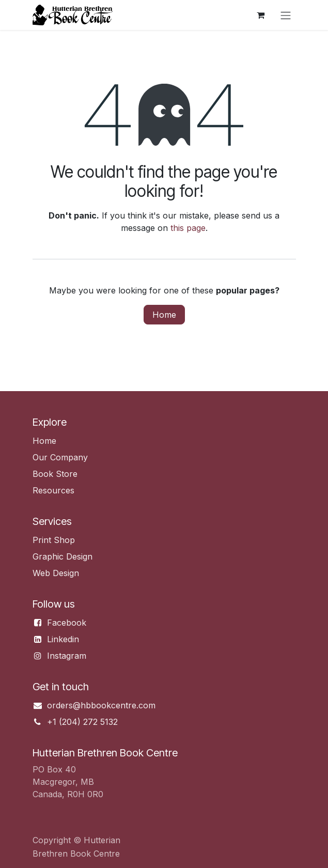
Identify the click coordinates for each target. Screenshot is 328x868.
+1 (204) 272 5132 (82, 722)
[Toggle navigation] (286, 15)
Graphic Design (63, 556)
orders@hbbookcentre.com (101, 705)
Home (164, 315)
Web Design (56, 573)
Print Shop (54, 540)
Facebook (67, 623)
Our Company (60, 457)
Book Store (55, 474)
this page (188, 228)
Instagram (67, 656)
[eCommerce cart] (261, 15)
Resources (53, 490)
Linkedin (63, 639)
